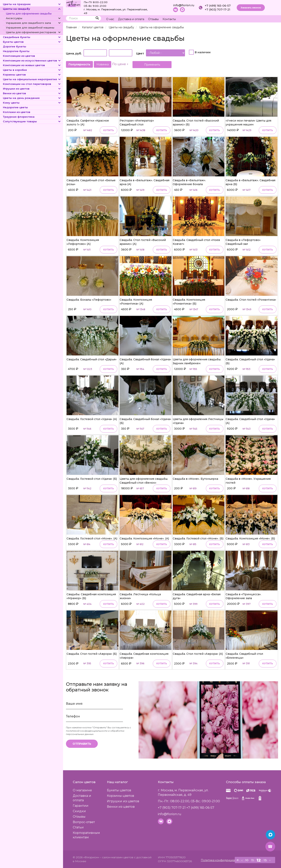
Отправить (82, 744)
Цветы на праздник (32, 4)
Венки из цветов (32, 93)
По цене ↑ (120, 64)
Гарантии (81, 806)
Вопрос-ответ (84, 822)
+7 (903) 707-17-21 (217, 10)
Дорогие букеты (15, 46)
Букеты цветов (32, 42)
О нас (110, 19)
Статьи (78, 827)
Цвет (140, 53)
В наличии (203, 52)
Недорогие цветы (15, 107)
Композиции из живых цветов (32, 65)
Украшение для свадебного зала (33, 23)
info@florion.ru (184, 5)
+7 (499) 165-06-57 (218, 6)
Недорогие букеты (16, 51)
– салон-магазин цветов (117, 857)
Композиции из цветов (19, 56)
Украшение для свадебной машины (30, 28)
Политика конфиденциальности (223, 860)
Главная (71, 27)
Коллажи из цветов (17, 112)
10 (247, 860)
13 (265, 860)
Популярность (79, 64)
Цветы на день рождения (32, 98)
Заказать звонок (251, 8)
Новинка (103, 64)
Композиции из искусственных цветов (32, 60)
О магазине (82, 790)
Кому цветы (32, 103)
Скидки (79, 811)
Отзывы (153, 19)
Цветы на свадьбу (32, 9)
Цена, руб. (74, 53)
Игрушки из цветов (32, 89)
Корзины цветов (32, 75)
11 (253, 860)
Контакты (169, 19)
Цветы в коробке (32, 70)
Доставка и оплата (131, 19)
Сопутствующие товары (32, 121)
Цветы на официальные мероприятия (32, 79)
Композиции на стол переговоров (32, 84)
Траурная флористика (32, 117)
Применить (152, 65)
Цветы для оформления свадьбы (29, 13)
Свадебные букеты (32, 37)
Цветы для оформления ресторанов (33, 32)
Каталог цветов (93, 27)
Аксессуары (33, 18)
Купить (109, 130)
